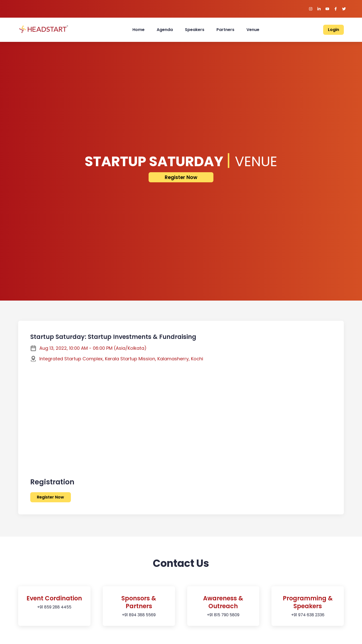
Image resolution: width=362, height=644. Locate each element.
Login (333, 30)
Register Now (181, 177)
